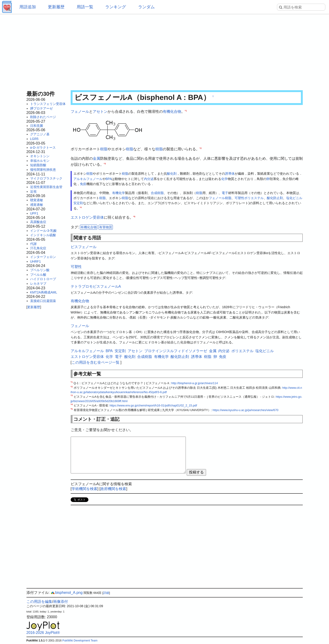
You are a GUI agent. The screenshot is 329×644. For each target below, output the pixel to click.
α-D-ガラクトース (43, 148)
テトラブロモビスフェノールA (96, 286)
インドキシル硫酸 (43, 235)
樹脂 (104, 149)
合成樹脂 (157, 193)
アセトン (100, 112)
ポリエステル (254, 198)
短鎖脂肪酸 (38, 165)
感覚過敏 (37, 205)
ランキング (116, 7)
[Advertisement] (165, 51)
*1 (186, 111)
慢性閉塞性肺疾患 (43, 170)
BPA (109, 179)
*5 (134, 216)
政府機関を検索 (113, 489)
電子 (225, 193)
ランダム (146, 7)
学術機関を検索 (84, 489)
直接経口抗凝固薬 (43, 301)
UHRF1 (36, 261)
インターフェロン (43, 257)
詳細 (106, 593)
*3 (105, 163)
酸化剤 (172, 174)
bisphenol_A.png (66, 593)
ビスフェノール (84, 247)
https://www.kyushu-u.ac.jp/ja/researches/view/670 (245, 410)
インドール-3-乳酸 (43, 231)
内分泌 (149, 179)
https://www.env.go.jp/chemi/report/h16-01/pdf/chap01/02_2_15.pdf (153, 405)
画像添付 (61, 602)
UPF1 (34, 213)
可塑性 (239, 198)
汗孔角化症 (38, 248)
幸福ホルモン (40, 161)
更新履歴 (56, 7)
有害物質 (106, 227)
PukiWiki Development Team (80, 641)
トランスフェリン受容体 (48, 104)
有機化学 (119, 193)
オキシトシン (40, 156)
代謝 (33, 244)
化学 (224, 179)
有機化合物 (172, 112)
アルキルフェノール (88, 179)
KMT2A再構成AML (44, 292)
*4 (81, 207)
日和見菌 (37, 126)
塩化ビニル (294, 198)
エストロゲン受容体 (87, 217)
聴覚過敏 (37, 200)
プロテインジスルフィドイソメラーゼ (176, 351)
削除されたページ (43, 117)
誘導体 (230, 174)
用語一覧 (85, 7)
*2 (201, 148)
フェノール (80, 112)
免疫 (83, 184)
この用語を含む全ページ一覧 (96, 362)
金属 (96, 158)
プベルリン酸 (40, 270)
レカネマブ (38, 284)
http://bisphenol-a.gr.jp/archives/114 (195, 383)
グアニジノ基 (40, 134)
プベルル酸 (38, 275)
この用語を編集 (39, 602)
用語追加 (28, 7)
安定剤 (78, 203)
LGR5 (34, 139)
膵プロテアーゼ (41, 108)
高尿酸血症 (38, 222)
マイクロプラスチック (46, 178)
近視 (33, 191)
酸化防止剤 (275, 198)
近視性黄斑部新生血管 (46, 187)
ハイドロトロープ (43, 279)
